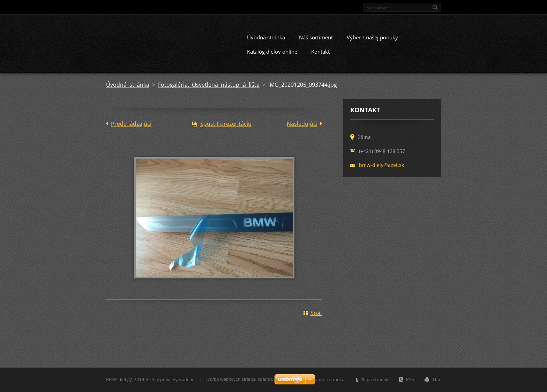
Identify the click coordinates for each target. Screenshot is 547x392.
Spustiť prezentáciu (226, 130)
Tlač (437, 381)
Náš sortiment (316, 43)
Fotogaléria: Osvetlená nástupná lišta (209, 91)
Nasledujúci (302, 130)
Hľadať (435, 7)
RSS (410, 381)
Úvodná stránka (266, 43)
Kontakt (320, 57)
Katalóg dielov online (272, 57)
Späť (316, 319)
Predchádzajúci (131, 130)
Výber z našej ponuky (372, 43)
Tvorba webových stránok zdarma (239, 381)
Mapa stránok (374, 381)
